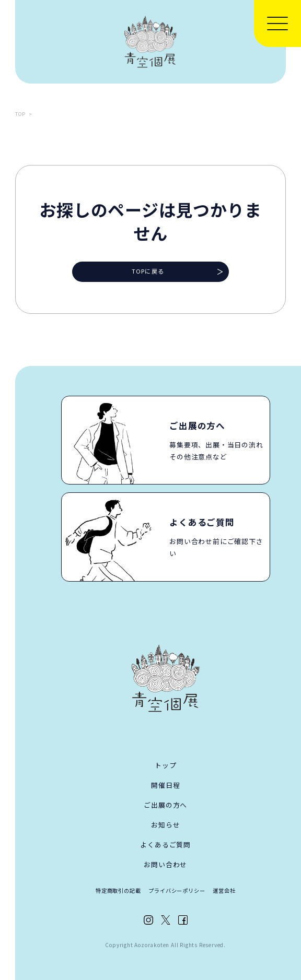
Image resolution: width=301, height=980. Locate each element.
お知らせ (165, 825)
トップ (165, 765)
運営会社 (224, 890)
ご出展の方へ (165, 805)
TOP (20, 114)
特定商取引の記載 (118, 890)
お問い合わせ (165, 864)
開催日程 (165, 785)
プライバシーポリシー (177, 890)
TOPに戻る (148, 271)
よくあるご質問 (165, 845)
